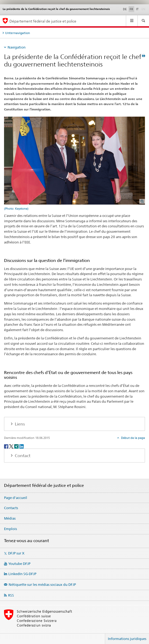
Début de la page (133, 438)
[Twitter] (12, 446)
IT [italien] (137, 9)
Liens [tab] (19, 424)
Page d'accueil (16, 498)
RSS (11, 595)
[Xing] (17, 446)
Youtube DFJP (19, 564)
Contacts (11, 508)
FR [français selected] (131, 9)
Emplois (10, 529)
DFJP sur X (16, 553)
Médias (10, 518)
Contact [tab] (22, 456)
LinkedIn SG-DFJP (22, 574)
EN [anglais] (144, 9)
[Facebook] (7, 446)
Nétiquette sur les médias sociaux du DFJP (42, 584)
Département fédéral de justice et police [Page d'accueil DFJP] (43, 21)
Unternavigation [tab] (17, 33)
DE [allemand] (125, 9)
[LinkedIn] (22, 446)
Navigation (17, 47)
